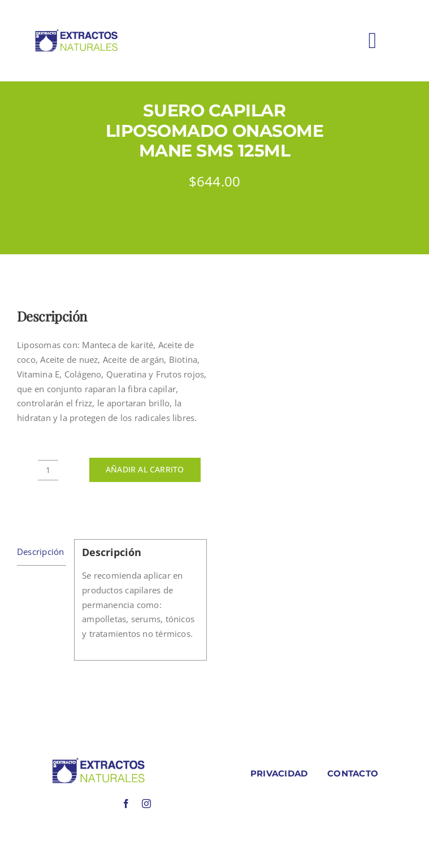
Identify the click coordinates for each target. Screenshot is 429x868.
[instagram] (146, 804)
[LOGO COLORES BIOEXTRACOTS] (98, 761)
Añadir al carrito (145, 469)
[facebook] (126, 804)
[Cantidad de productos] (48, 470)
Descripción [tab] (40, 552)
